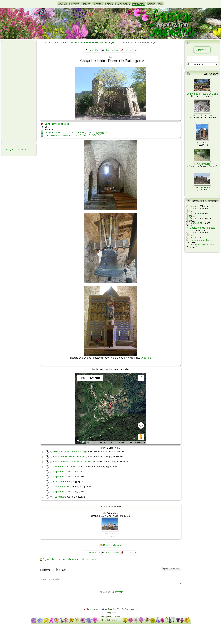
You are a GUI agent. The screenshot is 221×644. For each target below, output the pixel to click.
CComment (117, 592)
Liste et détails (94, 50)
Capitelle (58, 472)
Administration (131, 609)
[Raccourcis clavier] (88, 442)
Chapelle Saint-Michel (65, 467)
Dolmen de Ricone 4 (202, 115)
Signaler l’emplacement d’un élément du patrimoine (70, 559)
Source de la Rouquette (202, 245)
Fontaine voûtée (202, 164)
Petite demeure (61, 487)
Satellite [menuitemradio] (95, 378)
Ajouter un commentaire (172, 569)
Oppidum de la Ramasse (202, 228)
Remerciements (93, 609)
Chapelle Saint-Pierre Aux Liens (69, 457)
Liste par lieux (130, 50)
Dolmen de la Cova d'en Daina (202, 94)
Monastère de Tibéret (201, 240)
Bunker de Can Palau (202, 187)
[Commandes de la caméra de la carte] (141, 425)
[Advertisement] (15, 91)
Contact (108, 609)
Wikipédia (146, 358)
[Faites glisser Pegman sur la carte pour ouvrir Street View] (141, 437)
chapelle (117, 545)
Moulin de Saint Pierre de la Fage (70, 452)
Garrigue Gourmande (16, 149)
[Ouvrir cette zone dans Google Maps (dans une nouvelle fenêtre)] (81, 442)
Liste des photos (112, 50)
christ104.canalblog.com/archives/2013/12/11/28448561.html (76, 135)
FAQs (118, 609)
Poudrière (202, 143)
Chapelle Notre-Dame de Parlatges (72, 462)
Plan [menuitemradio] (82, 378)
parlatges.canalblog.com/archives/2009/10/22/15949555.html (77, 132)
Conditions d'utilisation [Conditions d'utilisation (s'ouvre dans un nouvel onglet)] (136, 442)
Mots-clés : (108, 545)
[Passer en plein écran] (141, 378)
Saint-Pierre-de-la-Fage (57, 124)
